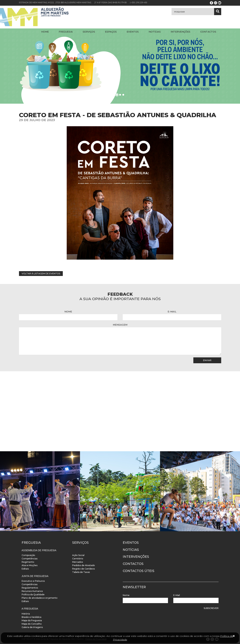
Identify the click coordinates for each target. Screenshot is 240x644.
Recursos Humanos (32, 591)
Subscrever (211, 608)
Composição (28, 555)
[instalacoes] (40, 491)
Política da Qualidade (33, 594)
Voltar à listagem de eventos (41, 274)
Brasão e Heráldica (31, 617)
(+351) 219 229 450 (138, 2)
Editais (25, 569)
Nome (68, 312)
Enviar (207, 360)
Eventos (133, 32)
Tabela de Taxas (81, 572)
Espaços (111, 32)
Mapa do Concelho (32, 624)
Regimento (28, 562)
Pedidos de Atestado (84, 565)
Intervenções (180, 32)
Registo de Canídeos (83, 569)
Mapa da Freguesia (32, 620)
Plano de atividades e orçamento (40, 598)
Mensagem (120, 325)
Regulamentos (30, 588)
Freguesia (66, 32)
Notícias (155, 32)
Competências (30, 559)
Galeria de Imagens (32, 627)
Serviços (89, 32)
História (26, 614)
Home (45, 32)
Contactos (208, 32)
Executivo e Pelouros (33, 581)
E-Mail (172, 312)
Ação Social (78, 555)
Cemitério (78, 559)
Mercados (78, 562)
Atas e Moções (30, 565)
